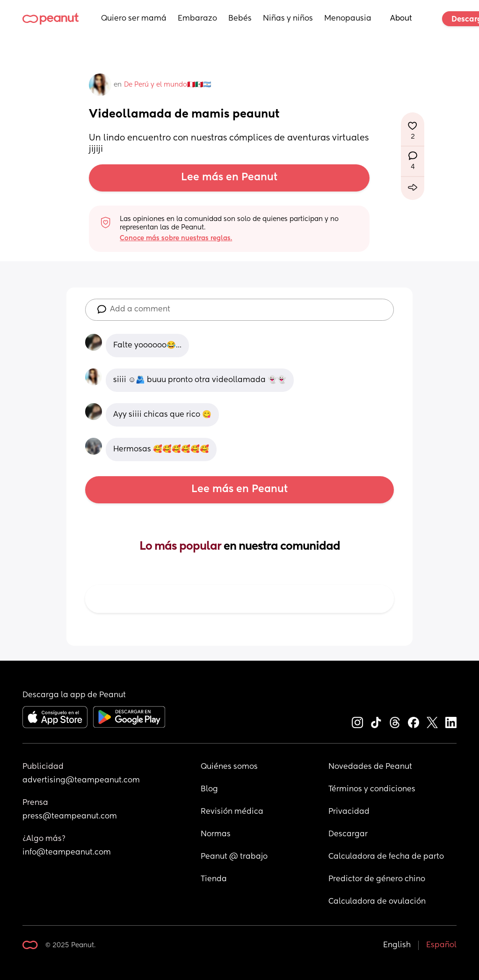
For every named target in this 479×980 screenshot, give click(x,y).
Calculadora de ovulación (377, 902)
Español (441, 945)
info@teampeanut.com (67, 853)
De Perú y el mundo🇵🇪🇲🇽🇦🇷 (167, 85)
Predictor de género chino (377, 879)
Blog (209, 789)
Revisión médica (232, 812)
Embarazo (197, 19)
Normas (216, 834)
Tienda (214, 879)
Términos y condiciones (372, 789)
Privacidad (349, 812)
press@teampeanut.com (70, 817)
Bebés (240, 19)
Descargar (348, 834)
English (397, 945)
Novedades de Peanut (370, 767)
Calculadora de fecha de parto (386, 857)
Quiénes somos (229, 767)
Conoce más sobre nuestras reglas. (176, 238)
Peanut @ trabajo (234, 857)
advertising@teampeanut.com (81, 781)
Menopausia (348, 19)
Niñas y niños (288, 19)
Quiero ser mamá (134, 19)
